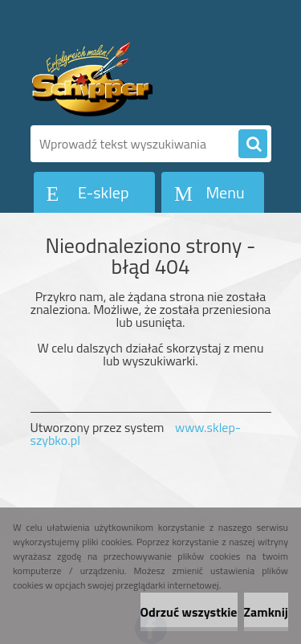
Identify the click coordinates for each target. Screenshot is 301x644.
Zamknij (266, 612)
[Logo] (141, 79)
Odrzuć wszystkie (189, 612)
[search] (253, 145)
